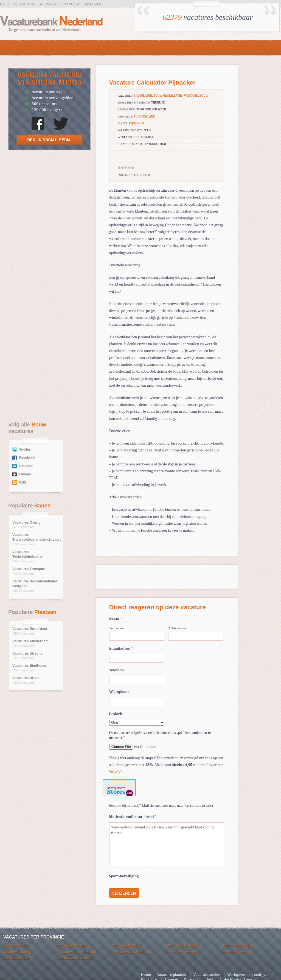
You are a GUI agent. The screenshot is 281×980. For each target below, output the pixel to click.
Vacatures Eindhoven (30, 666)
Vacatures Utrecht (27, 654)
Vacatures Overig (26, 523)
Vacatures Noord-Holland (132, 952)
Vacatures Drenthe (17, 945)
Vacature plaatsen (172, 975)
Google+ (26, 474)
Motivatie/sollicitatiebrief (133, 817)
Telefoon (117, 670)
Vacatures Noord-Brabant (77, 952)
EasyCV (115, 772)
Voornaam (117, 628)
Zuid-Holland (144, 117)
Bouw (204, 96)
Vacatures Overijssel (182, 952)
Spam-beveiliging (124, 876)
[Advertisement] (49, 195)
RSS (23, 482)
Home (146, 975)
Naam (116, 619)
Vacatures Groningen (238, 945)
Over (4, 4)
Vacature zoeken (207, 975)
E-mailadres (121, 648)
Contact (72, 4)
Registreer (24, 4)
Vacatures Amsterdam (30, 641)
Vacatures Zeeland (16, 958)
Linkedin (26, 466)
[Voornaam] (137, 636)
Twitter (25, 449)
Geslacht (116, 714)
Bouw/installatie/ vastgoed (176, 96)
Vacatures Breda (26, 678)
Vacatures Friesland (127, 945)
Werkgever (50, 4)
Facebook (27, 458)
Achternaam (177, 628)
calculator (143, 96)
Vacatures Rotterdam (30, 629)
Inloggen (93, 4)
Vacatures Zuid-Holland (75, 958)
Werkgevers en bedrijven (249, 975)
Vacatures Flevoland (73, 945)
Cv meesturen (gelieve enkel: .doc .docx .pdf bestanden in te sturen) (160, 735)
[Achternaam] (196, 636)
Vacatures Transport (29, 569)
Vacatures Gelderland (183, 945)
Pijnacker (137, 123)
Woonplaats (119, 692)
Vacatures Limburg (17, 952)
